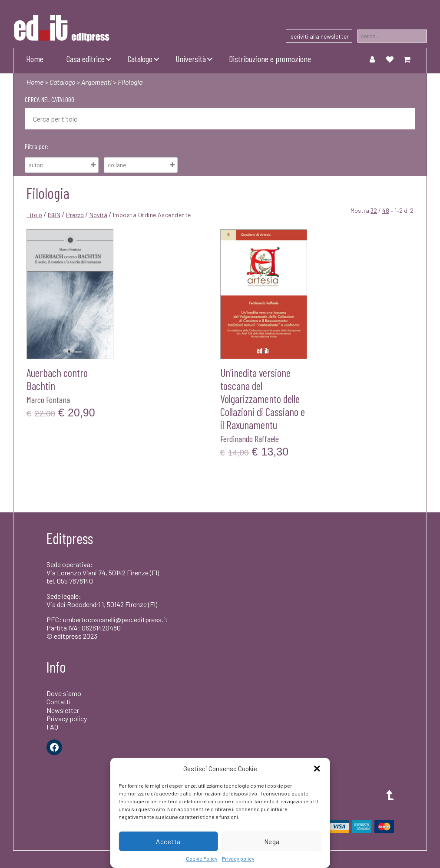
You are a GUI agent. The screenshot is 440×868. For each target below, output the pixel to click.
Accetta (168, 842)
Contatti (59, 701)
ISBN (54, 215)
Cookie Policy (202, 858)
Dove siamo (64, 693)
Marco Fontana (48, 399)
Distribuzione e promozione (270, 59)
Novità (98, 215)
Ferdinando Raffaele (250, 439)
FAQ (52, 727)
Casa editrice (86, 59)
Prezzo (75, 215)
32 (374, 210)
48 (386, 210)
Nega (272, 842)
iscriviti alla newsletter (319, 36)
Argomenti (96, 82)
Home (35, 59)
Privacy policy (238, 858)
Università (191, 59)
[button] (317, 769)
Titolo (34, 215)
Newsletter (63, 710)
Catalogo (140, 59)
